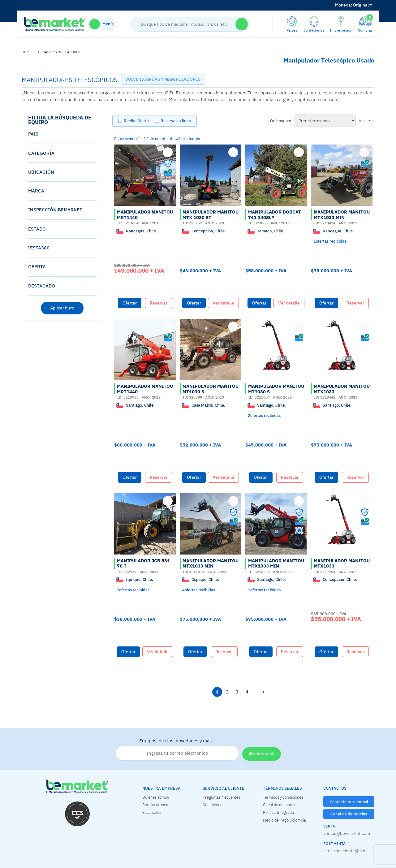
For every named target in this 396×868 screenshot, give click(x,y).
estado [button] (37, 229)
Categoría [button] (41, 153)
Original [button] (353, 5)
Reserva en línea (176, 121)
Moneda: (344, 5)
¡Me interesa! (262, 754)
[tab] (62, 134)
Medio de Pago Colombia (284, 820)
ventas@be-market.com (347, 833)
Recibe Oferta (136, 121)
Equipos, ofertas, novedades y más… (177, 749)
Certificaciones (155, 805)
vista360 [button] (39, 248)
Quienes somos (156, 797)
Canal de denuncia (279, 805)
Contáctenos (213, 805)
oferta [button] (37, 267)
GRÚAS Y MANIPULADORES (59, 52)
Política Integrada (278, 812)
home (26, 52)
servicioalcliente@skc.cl (346, 851)
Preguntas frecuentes (221, 797)
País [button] (33, 134)
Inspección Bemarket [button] (55, 210)
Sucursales (152, 812)
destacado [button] (42, 286)
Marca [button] (36, 191)
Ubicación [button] (41, 172)
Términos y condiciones (283, 797)
